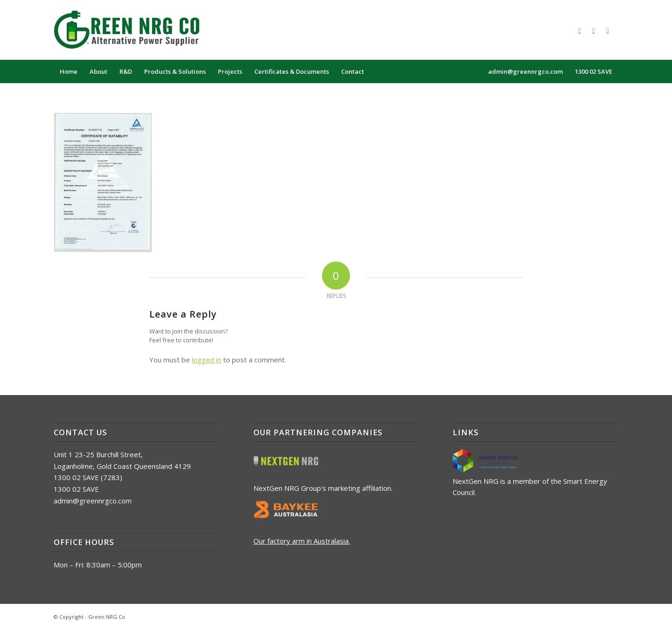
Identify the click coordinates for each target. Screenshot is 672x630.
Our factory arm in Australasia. (302, 541)
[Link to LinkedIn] (608, 30)
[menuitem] (69, 71)
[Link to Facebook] (580, 30)
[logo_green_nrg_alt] (133, 30)
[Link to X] (594, 30)
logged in (206, 360)
